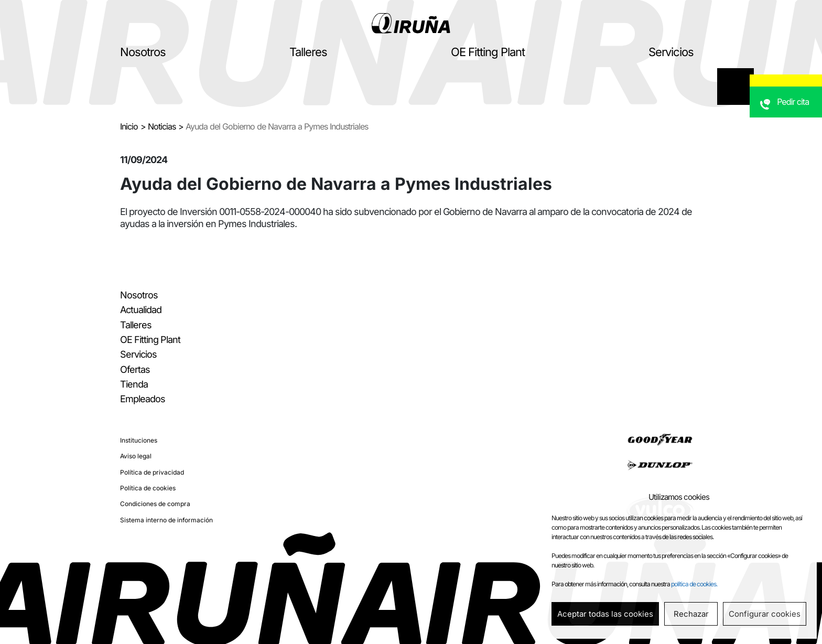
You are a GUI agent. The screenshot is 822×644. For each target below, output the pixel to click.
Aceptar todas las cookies (605, 614)
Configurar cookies (765, 614)
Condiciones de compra (155, 504)
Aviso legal (136, 456)
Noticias (162, 126)
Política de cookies (148, 488)
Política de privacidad (152, 472)
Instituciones (139, 440)
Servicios (671, 52)
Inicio (129, 126)
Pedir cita (796, 123)
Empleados (143, 399)
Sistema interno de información (166, 520)
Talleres (308, 52)
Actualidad (141, 310)
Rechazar (691, 614)
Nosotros (143, 52)
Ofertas (135, 369)
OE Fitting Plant (488, 52)
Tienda (134, 384)
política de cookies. (694, 584)
